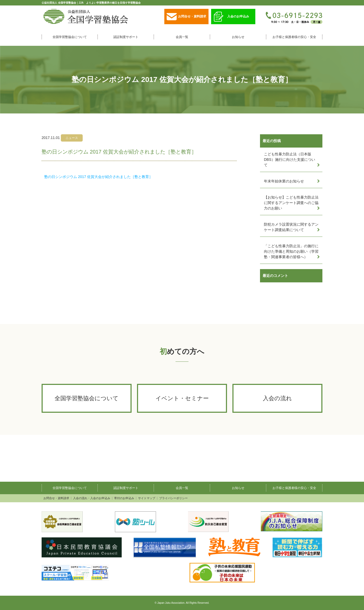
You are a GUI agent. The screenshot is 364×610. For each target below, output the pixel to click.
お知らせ (238, 37)
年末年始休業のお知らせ (284, 181)
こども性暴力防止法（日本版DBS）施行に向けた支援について (290, 160)
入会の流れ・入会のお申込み (92, 498)
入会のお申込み (231, 17)
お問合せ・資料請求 (186, 17)
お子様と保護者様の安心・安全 (294, 37)
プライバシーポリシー (173, 498)
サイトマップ (147, 498)
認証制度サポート (126, 37)
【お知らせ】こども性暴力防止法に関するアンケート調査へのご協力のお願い (291, 203)
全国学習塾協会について (70, 37)
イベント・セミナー (182, 398)
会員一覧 (182, 37)
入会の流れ (277, 398)
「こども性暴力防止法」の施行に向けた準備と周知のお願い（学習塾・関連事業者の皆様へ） (291, 251)
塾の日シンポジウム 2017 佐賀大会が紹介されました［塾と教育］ (98, 177)
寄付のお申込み (124, 498)
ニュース (72, 138)
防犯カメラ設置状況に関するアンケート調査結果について (291, 227)
